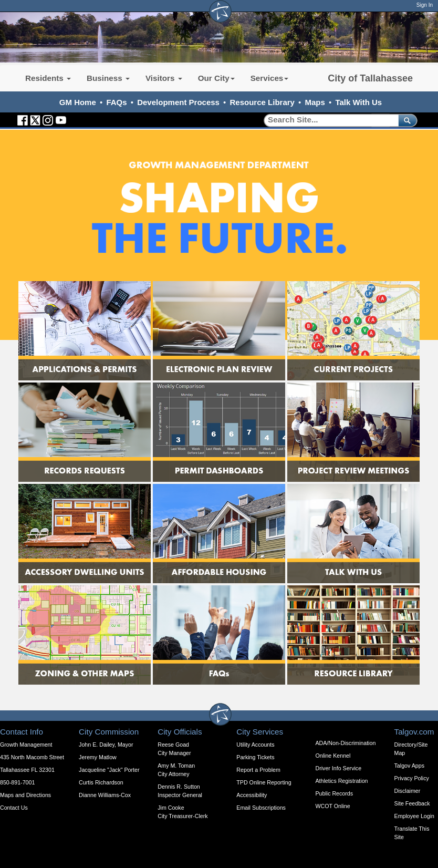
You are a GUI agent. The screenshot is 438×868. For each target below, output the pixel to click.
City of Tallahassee (370, 78)
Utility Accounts (255, 745)
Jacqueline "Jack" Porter (109, 770)
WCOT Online (332, 806)
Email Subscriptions (261, 808)
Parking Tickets (255, 757)
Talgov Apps (409, 766)
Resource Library (262, 102)
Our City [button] (216, 78)
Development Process (178, 102)
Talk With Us (358, 102)
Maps (315, 102)
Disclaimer (408, 791)
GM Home (78, 102)
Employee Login (414, 816)
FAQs (116, 102)
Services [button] (270, 78)
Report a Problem (258, 770)
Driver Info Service (338, 768)
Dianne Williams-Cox (105, 795)
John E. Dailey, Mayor (106, 745)
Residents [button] (48, 78)
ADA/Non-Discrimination (345, 743)
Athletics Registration (341, 781)
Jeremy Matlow (98, 757)
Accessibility (252, 795)
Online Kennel (333, 756)
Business (108, 78)
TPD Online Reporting (264, 782)
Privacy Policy (412, 778)
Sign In (425, 5)
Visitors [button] (164, 78)
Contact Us (14, 808)
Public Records (334, 793)
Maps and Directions (25, 795)
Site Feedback (412, 803)
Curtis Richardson (101, 782)
